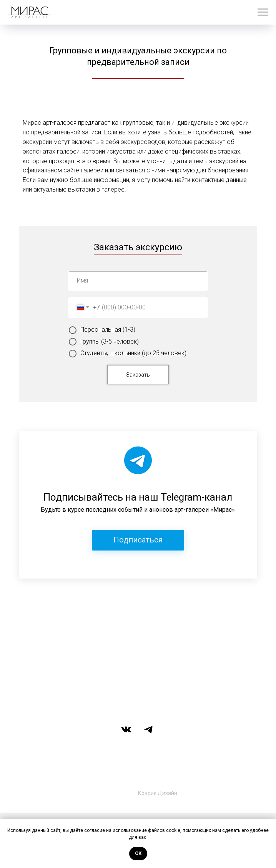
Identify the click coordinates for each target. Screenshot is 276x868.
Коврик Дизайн (158, 793)
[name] (138, 281)
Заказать (138, 375)
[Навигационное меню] (263, 12)
